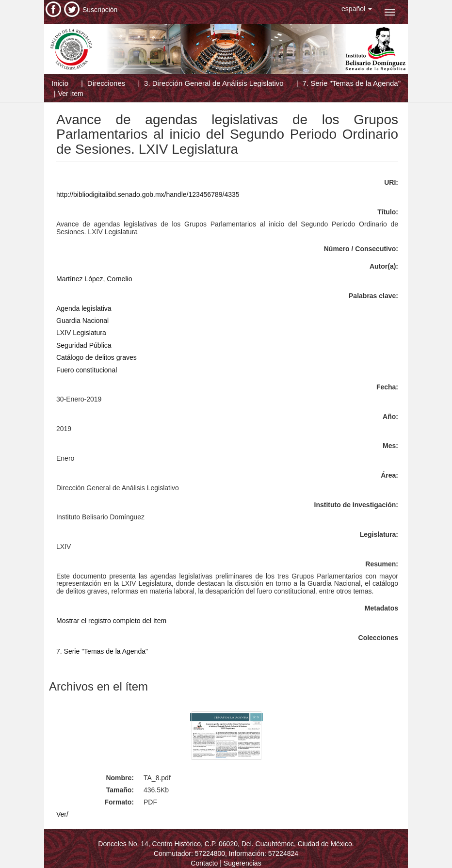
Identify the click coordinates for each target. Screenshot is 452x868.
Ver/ (62, 814)
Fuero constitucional (87, 370)
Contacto (204, 863)
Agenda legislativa (84, 308)
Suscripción (100, 10)
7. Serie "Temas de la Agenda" (352, 83)
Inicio (60, 83)
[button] (357, 9)
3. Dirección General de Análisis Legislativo (214, 83)
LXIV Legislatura (81, 333)
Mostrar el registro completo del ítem (111, 621)
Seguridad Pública (84, 345)
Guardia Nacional (82, 321)
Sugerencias (242, 863)
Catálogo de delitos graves (97, 357)
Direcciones (106, 83)
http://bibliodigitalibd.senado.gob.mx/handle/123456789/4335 (148, 194)
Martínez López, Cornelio (94, 279)
